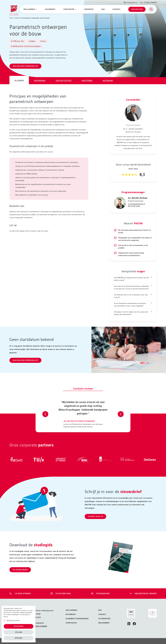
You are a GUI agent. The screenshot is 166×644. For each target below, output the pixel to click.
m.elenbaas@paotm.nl (137, 204)
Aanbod (18, 18)
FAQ (103, 9)
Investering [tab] (87, 81)
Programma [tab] (40, 81)
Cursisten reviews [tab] (83, 389)
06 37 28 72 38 (134, 206)
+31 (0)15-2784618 (149, 2)
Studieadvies (100, 593)
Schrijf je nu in (95, 516)
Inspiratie (89, 9)
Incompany (50, 9)
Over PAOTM (70, 9)
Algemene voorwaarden (77, 619)
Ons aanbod (71, 610)
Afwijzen (19, 638)
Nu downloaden (20, 570)
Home (11, 18)
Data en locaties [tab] (64, 81)
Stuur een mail (61, 593)
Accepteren (19, 626)
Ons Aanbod (30, 9)
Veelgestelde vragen (143, 593)
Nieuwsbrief (104, 623)
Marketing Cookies (13, 621)
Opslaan (19, 632)
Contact (116, 9)
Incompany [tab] (108, 81)
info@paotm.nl (131, 2)
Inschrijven (137, 9)
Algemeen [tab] (19, 81)
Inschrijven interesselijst (25, 66)
